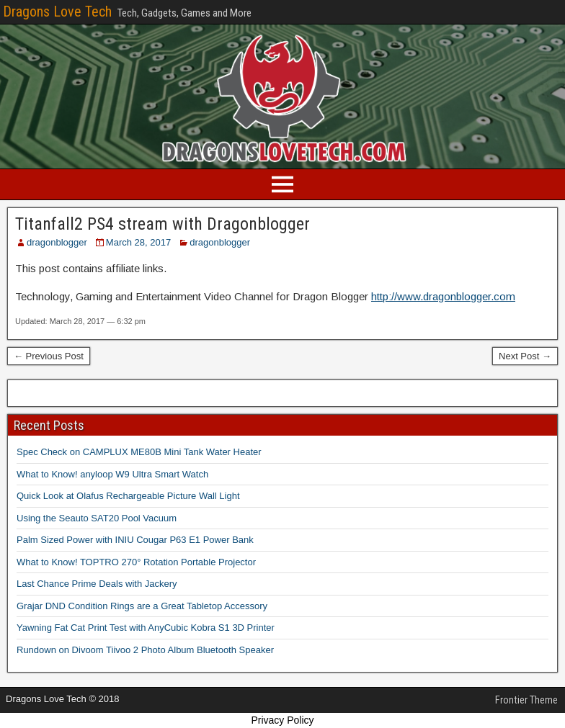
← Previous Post (49, 356)
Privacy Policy (282, 720)
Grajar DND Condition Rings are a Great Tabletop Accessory (142, 606)
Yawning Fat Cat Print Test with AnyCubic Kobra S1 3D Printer (146, 628)
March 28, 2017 (138, 242)
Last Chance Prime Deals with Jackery (97, 584)
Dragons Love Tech (57, 12)
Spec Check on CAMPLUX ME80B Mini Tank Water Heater (139, 452)
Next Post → (525, 356)
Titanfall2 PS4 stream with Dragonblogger (163, 224)
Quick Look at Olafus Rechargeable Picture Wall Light (128, 496)
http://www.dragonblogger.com (443, 296)
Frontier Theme (526, 700)
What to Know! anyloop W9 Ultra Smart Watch (112, 474)
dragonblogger (57, 242)
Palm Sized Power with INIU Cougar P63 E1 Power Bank (135, 540)
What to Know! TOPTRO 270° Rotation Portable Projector (136, 562)
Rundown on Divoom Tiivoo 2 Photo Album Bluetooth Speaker (145, 650)
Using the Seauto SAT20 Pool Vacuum (97, 518)
